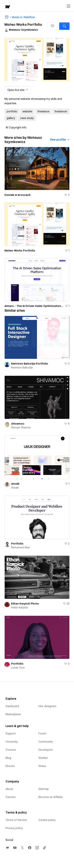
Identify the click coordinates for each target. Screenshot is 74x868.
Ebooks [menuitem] (10, 766)
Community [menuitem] (46, 742)
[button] (52, 26)
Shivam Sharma (21, 428)
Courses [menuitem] (11, 750)
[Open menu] (68, 6)
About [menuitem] (9, 789)
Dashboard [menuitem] (12, 706)
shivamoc (18, 424)
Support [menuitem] (11, 733)
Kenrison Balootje (22, 367)
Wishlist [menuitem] (43, 758)
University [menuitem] (12, 742)
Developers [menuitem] (46, 750)
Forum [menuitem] (42, 733)
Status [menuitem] (42, 766)
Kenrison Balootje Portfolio (30, 364)
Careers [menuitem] (11, 797)
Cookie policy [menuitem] (47, 820)
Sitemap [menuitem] (44, 789)
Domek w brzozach (18, 195)
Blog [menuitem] (8, 758)
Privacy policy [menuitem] (14, 828)
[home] (7, 7)
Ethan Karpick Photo (25, 604)
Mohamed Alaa (20, 547)
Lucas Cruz (18, 668)
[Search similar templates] (64, 26)
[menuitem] (7, 848)
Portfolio (17, 544)
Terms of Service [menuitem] (16, 820)
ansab (15, 484)
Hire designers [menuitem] (47, 706)
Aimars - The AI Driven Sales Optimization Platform (34, 306)
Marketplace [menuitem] (13, 714)
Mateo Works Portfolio (20, 251)
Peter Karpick (20, 607)
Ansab (15, 488)
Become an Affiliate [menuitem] (51, 797)
